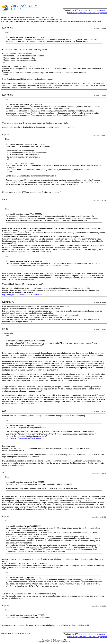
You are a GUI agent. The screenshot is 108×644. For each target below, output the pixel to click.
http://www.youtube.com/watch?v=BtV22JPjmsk (22, 294)
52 (92, 10)
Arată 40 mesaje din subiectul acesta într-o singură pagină (87, 13)
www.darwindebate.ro (76, 625)
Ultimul (102, 10)
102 (95, 10)
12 (89, 10)
